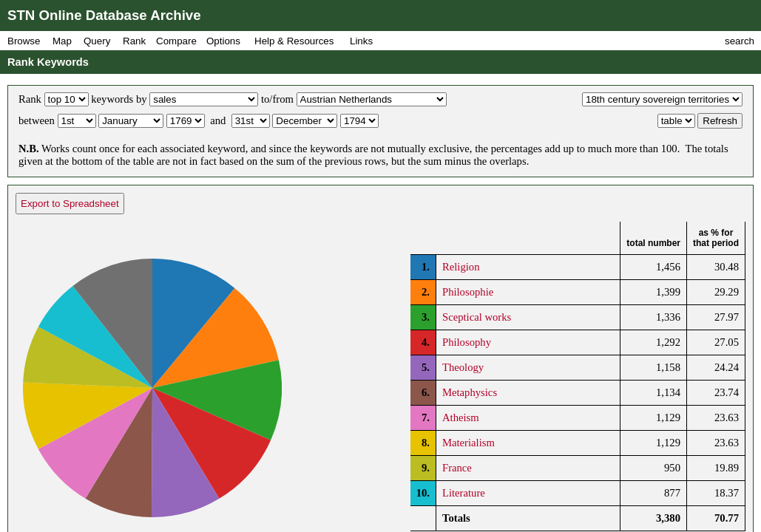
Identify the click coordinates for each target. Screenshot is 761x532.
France (457, 468)
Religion (461, 267)
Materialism (469, 443)
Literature (464, 493)
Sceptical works (477, 317)
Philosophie (468, 292)
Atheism (461, 417)
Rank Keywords (48, 62)
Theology (463, 367)
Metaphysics (470, 392)
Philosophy (467, 342)
